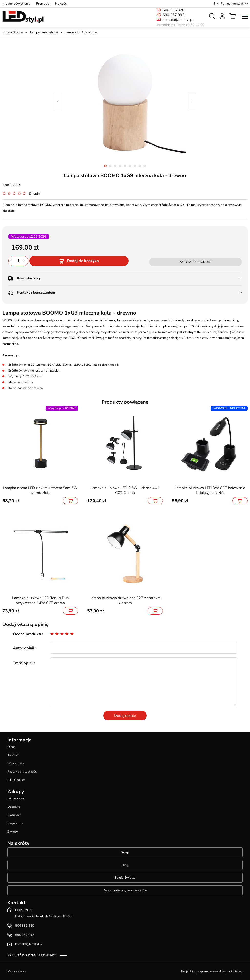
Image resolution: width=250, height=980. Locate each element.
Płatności (14, 815)
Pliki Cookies (16, 780)
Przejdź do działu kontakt (32, 955)
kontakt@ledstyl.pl (178, 20)
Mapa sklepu (16, 971)
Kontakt (13, 755)
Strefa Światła (125, 878)
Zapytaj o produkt (196, 262)
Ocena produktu (28, 634)
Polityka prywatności (22, 772)
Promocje (43, 4)
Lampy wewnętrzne (44, 32)
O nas (11, 747)
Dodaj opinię (125, 716)
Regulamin (15, 823)
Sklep (125, 852)
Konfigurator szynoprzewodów (125, 890)
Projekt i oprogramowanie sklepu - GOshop (212, 971)
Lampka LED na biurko (81, 32)
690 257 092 (173, 15)
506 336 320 (173, 10)
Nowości (61, 4)
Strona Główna (13, 32)
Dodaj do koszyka (83, 261)
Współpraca (16, 763)
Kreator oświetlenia (16, 4)
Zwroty (13, 832)
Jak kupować (16, 798)
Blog (125, 865)
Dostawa (14, 807)
